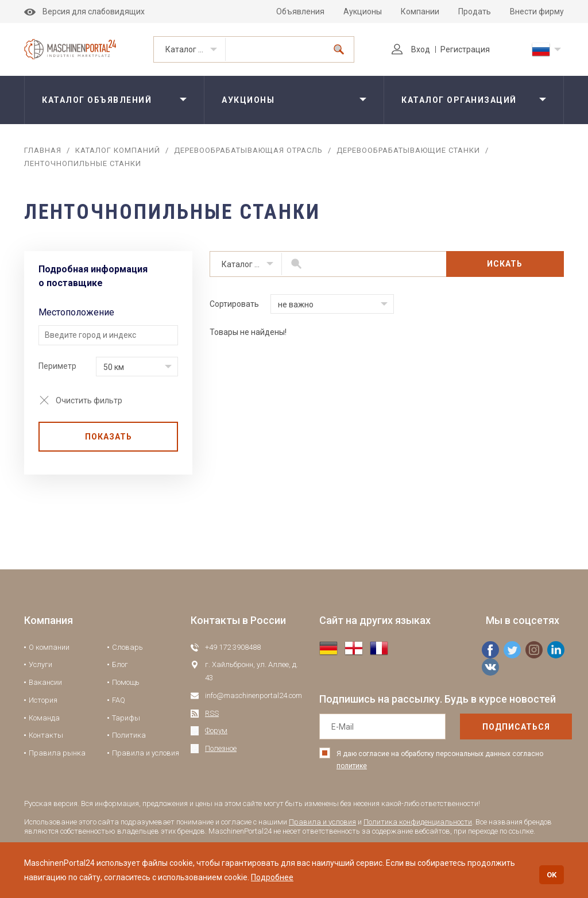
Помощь (126, 682)
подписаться (516, 727)
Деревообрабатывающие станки (408, 150)
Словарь (127, 647)
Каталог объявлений (97, 100)
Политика (129, 735)
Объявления (300, 11)
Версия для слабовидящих (84, 11)
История (43, 700)
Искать (505, 264)
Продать (475, 11)
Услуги (40, 664)
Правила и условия (146, 753)
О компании (49, 647)
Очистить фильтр (89, 400)
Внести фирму (537, 11)
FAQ (119, 700)
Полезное (221, 748)
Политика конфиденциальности (418, 822)
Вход (411, 49)
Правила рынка (57, 753)
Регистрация (465, 49)
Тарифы (126, 718)
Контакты (46, 735)
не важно (296, 305)
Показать (109, 437)
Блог (120, 664)
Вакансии (45, 682)
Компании (420, 11)
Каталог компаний (118, 150)
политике (352, 766)
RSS (212, 713)
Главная (43, 150)
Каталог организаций (196, 49)
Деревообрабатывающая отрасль (248, 150)
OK (552, 875)
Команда (44, 718)
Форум (216, 731)
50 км (114, 367)
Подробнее (272, 877)
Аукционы (363, 11)
